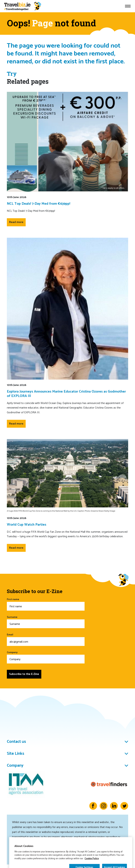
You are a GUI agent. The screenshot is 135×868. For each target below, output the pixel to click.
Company (46, 657)
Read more (16, 222)
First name (46, 604)
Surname (46, 622)
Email (46, 639)
